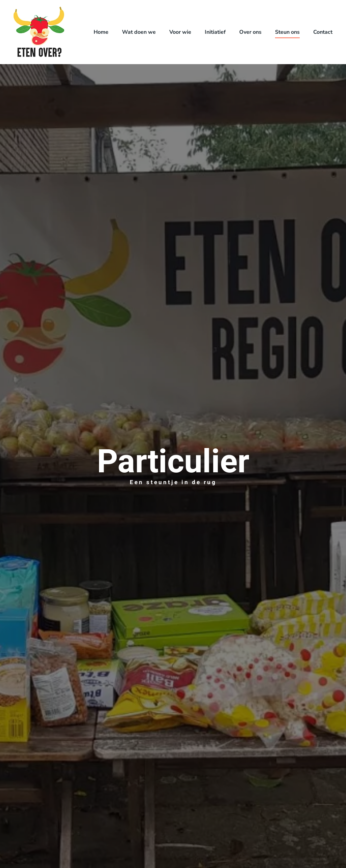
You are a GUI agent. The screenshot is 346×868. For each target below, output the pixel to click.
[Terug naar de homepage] (39, 32)
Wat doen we (139, 32)
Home (101, 32)
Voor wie (180, 32)
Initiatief (215, 32)
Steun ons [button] (287, 32)
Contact (323, 32)
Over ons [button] (250, 32)
